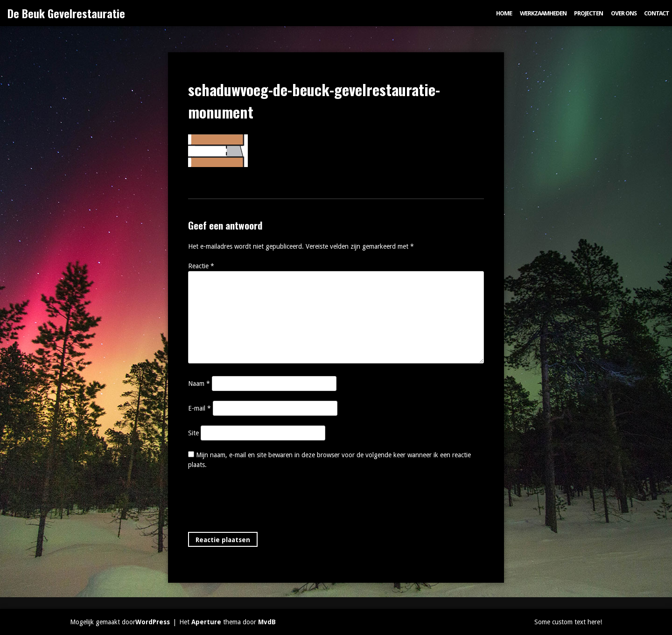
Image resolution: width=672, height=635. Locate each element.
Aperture (206, 622)
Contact (657, 13)
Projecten (588, 13)
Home (504, 13)
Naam (199, 384)
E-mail (199, 408)
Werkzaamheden (543, 13)
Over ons (624, 13)
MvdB (267, 622)
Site (193, 433)
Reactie (201, 266)
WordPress (153, 622)
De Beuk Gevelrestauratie (66, 13)
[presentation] (259, 502)
